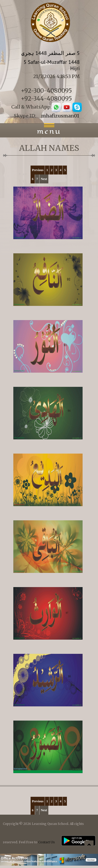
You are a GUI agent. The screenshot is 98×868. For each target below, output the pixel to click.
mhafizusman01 (60, 116)
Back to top (89, 846)
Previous (38, 170)
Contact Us (47, 842)
